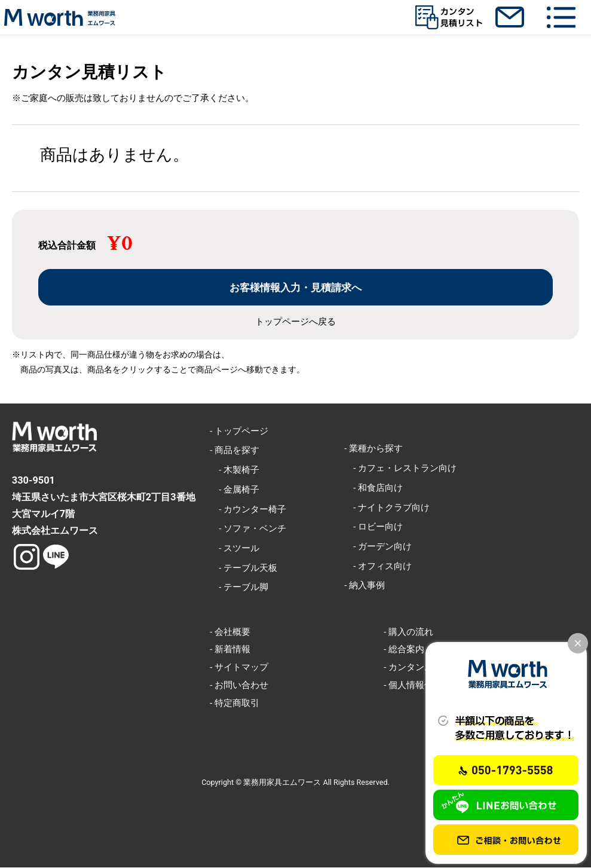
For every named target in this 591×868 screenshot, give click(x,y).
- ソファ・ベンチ (248, 529)
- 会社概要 (230, 632)
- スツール (235, 549)
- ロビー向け (373, 527)
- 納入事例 (365, 586)
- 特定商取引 (235, 703)
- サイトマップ (239, 668)
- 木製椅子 (235, 470)
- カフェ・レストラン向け (400, 469)
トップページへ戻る (295, 323)
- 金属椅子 (235, 490)
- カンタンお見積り (422, 668)
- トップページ (239, 431)
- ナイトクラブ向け (387, 508)
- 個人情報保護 (413, 686)
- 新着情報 (230, 650)
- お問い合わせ (239, 686)
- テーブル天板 (244, 568)
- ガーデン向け (378, 547)
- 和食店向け (373, 488)
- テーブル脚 (239, 588)
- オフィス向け (378, 566)
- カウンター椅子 (248, 509)
